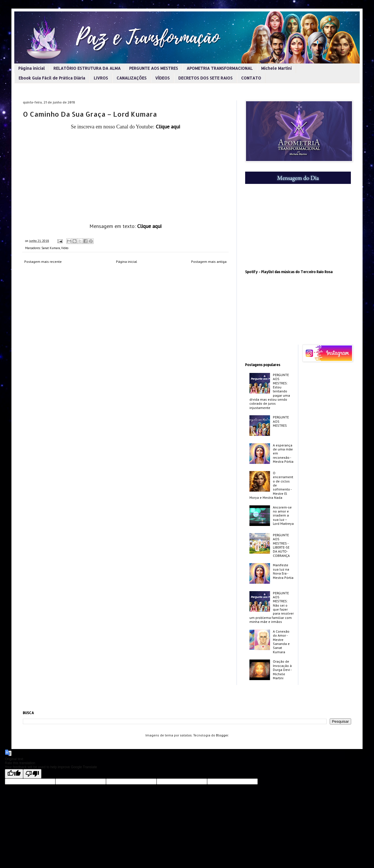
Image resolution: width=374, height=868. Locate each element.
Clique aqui (168, 127)
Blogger (222, 735)
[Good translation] (14, 774)
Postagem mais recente (43, 262)
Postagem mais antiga (209, 262)
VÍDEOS (162, 78)
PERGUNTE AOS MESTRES (154, 68)
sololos (186, 735)
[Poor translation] (32, 774)
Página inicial (32, 68)
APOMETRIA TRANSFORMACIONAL (220, 68)
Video (65, 248)
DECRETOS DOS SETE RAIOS (205, 78)
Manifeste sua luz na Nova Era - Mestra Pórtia (283, 571)
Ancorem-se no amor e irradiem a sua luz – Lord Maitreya (283, 516)
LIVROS (101, 78)
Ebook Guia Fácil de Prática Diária (52, 78)
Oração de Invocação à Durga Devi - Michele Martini (282, 670)
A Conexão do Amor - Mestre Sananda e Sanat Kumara (281, 642)
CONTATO (251, 78)
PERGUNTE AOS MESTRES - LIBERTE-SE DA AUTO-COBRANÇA (281, 545)
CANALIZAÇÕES (132, 78)
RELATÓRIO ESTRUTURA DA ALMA (87, 68)
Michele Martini (276, 68)
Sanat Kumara (51, 248)
